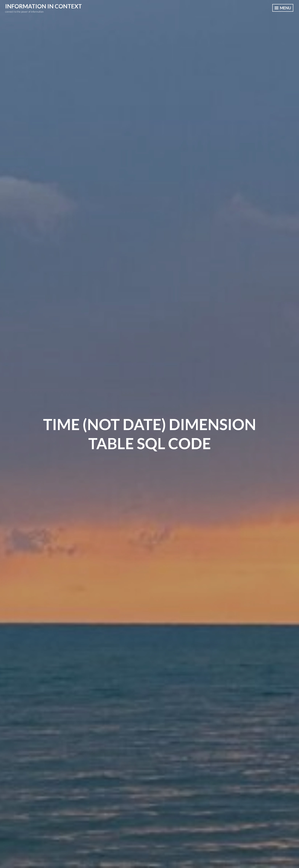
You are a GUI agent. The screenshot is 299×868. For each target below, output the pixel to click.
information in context (43, 6)
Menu (283, 8)
